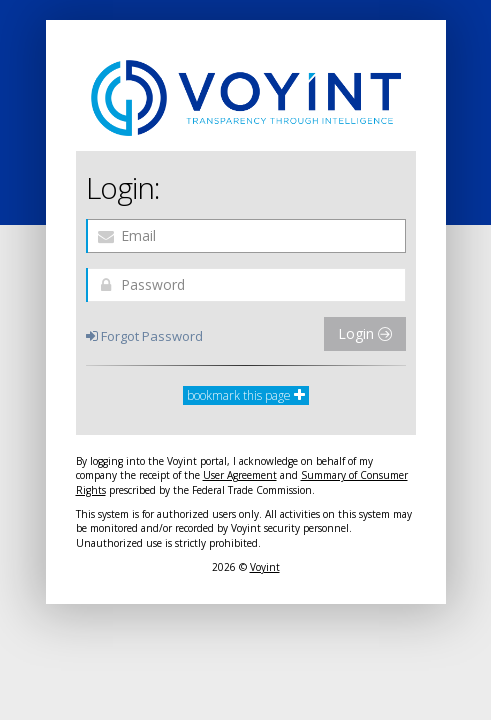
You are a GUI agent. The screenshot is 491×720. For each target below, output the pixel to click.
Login (365, 333)
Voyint (265, 567)
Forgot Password (144, 336)
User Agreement (240, 475)
